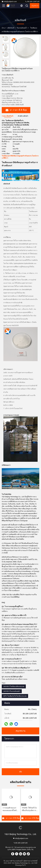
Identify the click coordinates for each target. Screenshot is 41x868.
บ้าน (3, 28)
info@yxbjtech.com (9, 2)
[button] (6, 65)
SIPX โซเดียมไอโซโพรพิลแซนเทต (15, 696)
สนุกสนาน (35, 6)
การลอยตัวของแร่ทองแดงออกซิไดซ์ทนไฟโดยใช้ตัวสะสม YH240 (11, 809)
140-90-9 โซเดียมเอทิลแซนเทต (14, 686)
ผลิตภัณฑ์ (11, 28)
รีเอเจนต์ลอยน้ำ (22, 28)
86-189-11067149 (32, 2)
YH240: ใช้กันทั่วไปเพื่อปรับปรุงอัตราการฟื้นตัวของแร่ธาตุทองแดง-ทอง (30, 809)
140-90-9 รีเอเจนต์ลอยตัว (12, 691)
